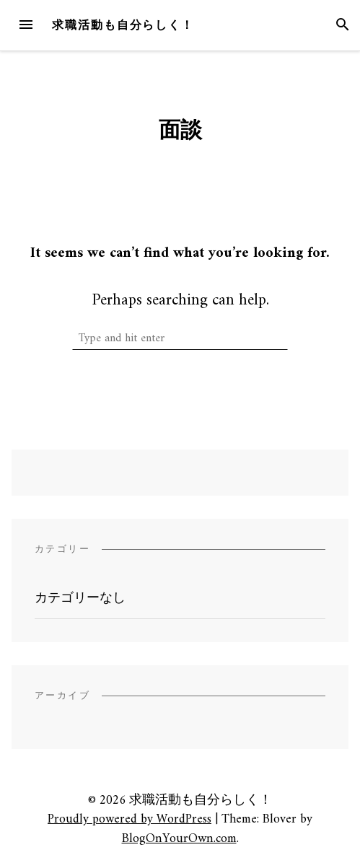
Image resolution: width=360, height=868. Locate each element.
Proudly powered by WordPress (129, 819)
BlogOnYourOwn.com (179, 839)
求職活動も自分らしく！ (123, 25)
